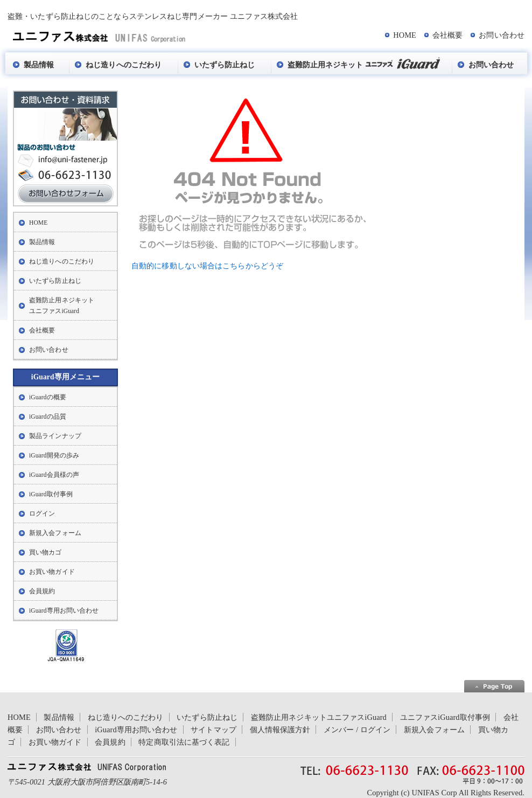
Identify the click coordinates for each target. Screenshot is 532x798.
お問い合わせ (502, 35)
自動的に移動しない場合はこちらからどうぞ (207, 266)
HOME (405, 35)
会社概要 (447, 35)
